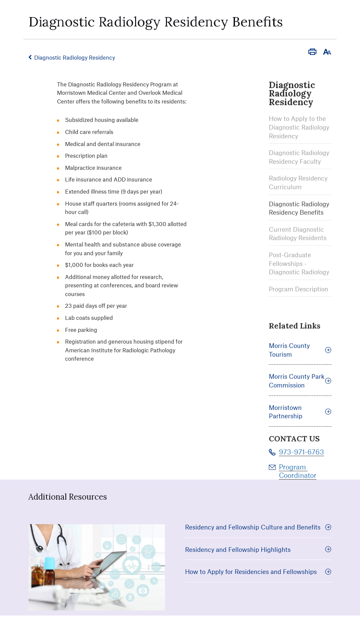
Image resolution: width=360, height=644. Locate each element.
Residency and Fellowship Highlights (258, 549)
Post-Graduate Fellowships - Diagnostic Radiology (299, 263)
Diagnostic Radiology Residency (75, 57)
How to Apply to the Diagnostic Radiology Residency (299, 127)
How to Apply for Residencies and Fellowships (258, 571)
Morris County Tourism (300, 350)
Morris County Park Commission (300, 381)
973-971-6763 (302, 452)
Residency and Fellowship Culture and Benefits (258, 527)
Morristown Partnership (300, 412)
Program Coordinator (298, 471)
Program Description (298, 289)
